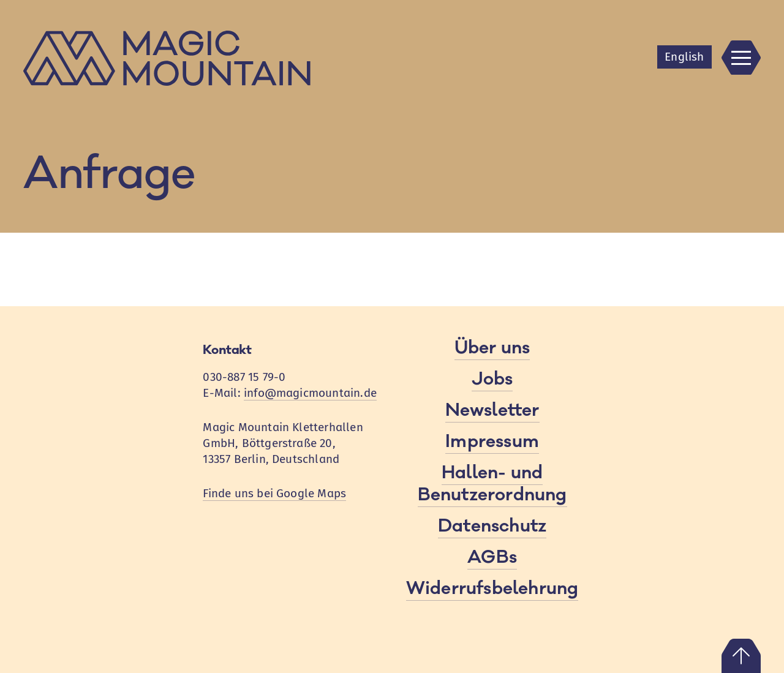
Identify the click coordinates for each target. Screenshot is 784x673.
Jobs (492, 379)
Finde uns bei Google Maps (274, 493)
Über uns (492, 348)
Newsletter (492, 410)
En (684, 57)
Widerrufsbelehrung (492, 588)
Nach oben (741, 656)
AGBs (492, 557)
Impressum (492, 442)
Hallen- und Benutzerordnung (492, 484)
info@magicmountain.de (310, 393)
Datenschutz (492, 526)
